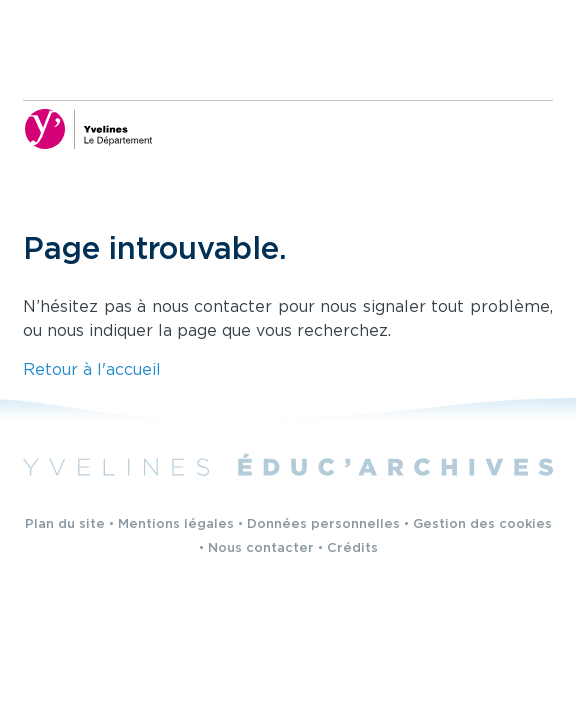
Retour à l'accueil (92, 370)
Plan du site (65, 524)
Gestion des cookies (482, 524)
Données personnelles (323, 524)
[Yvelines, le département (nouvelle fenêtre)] (88, 129)
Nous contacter (261, 548)
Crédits (352, 548)
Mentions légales (176, 524)
